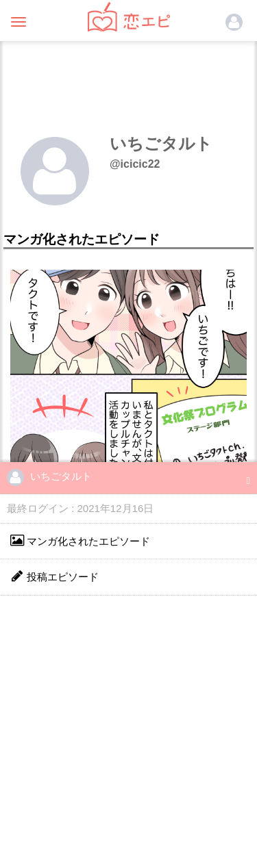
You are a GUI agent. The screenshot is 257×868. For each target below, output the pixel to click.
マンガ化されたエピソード (80, 540)
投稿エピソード (54, 576)
